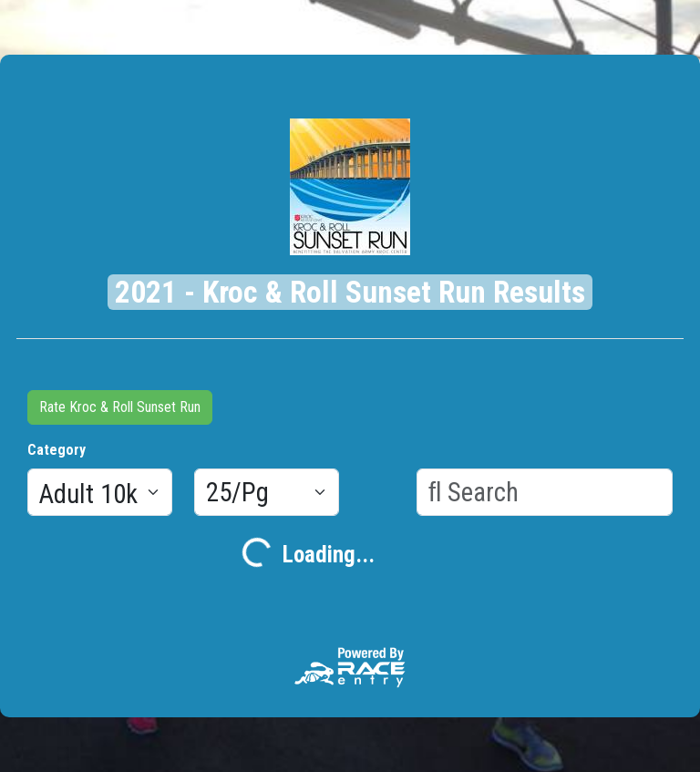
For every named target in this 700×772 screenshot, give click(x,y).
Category (57, 450)
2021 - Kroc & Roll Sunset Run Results (350, 292)
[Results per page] (267, 492)
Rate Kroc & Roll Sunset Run (120, 407)
